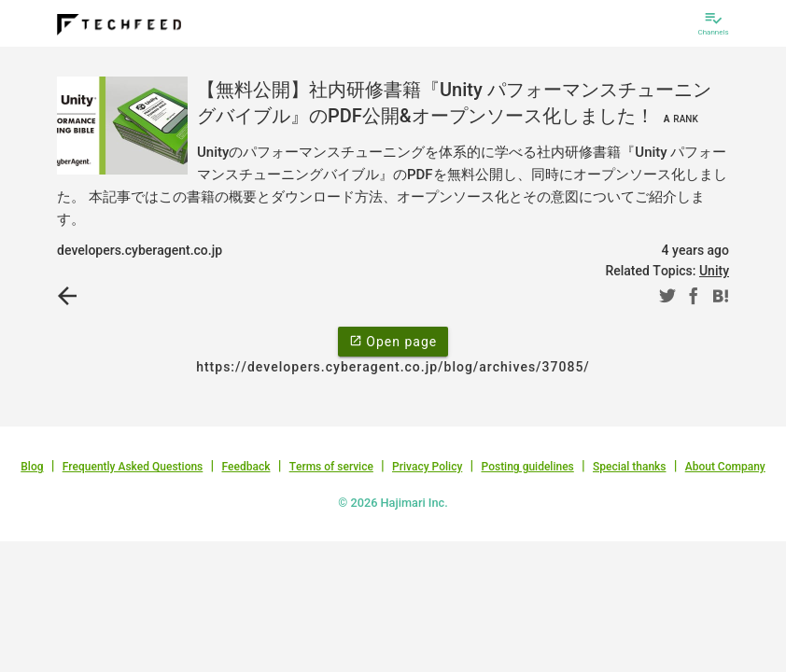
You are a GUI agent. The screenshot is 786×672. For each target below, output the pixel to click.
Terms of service (331, 467)
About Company (725, 467)
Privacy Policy (427, 467)
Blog (32, 467)
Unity (714, 271)
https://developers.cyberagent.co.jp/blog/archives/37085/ (393, 367)
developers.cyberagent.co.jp (140, 250)
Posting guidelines (527, 467)
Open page (393, 341)
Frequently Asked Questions (133, 467)
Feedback (246, 467)
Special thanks (630, 467)
